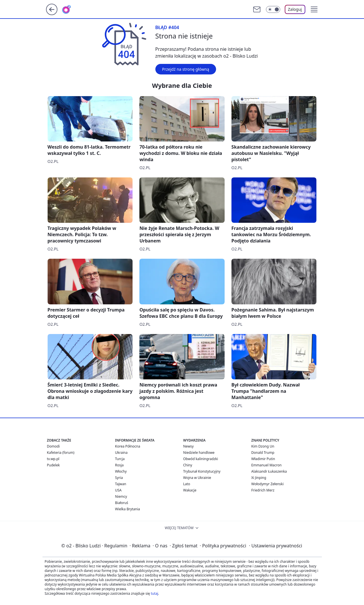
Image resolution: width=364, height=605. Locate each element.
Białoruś (122, 503)
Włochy (121, 471)
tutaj (154, 593)
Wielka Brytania (128, 509)
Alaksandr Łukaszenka (269, 471)
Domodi (53, 446)
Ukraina (121, 453)
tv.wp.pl (53, 459)
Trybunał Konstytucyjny (202, 471)
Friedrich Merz (263, 490)
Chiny (188, 465)
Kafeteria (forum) (61, 453)
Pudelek (53, 465)
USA (118, 490)
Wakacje (190, 490)
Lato (187, 484)
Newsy (189, 446)
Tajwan (121, 484)
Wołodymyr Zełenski (268, 484)
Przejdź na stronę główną (186, 69)
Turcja (120, 459)
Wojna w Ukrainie (197, 478)
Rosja (119, 465)
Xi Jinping (259, 478)
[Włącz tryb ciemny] (273, 9)
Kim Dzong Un (263, 446)
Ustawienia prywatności (276, 546)
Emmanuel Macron (267, 465)
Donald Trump (263, 453)
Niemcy (121, 496)
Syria (119, 478)
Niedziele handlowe (199, 453)
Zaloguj (295, 9)
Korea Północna (128, 446)
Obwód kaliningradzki (201, 459)
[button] (314, 9)
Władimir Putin (263, 459)
